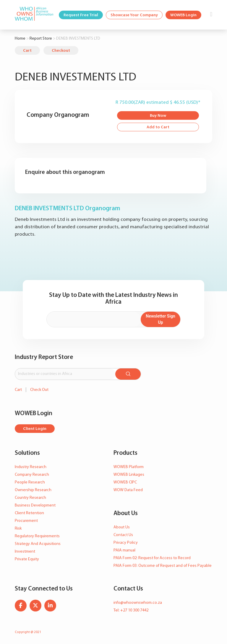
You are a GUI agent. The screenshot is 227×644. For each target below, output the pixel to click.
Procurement (26, 521)
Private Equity (27, 559)
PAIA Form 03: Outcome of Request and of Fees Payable (163, 566)
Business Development (35, 505)
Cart (27, 51)
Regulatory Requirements (37, 536)
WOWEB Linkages (129, 475)
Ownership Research (33, 490)
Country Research (30, 498)
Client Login (35, 429)
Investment (25, 552)
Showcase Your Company (134, 15)
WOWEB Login (183, 15)
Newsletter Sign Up (160, 319)
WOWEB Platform (129, 467)
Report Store (41, 39)
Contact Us (123, 535)
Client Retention (29, 513)
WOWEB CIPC (125, 482)
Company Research (32, 475)
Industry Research (31, 467)
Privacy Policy (126, 543)
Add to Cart (158, 127)
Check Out (39, 390)
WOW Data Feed (128, 490)
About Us (122, 527)
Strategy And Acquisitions (38, 544)
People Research (30, 482)
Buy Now (158, 116)
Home (20, 39)
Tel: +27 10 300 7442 (131, 610)
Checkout (61, 51)
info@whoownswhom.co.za (138, 603)
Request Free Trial (81, 15)
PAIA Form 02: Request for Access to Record (152, 558)
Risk (18, 529)
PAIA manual (124, 550)
